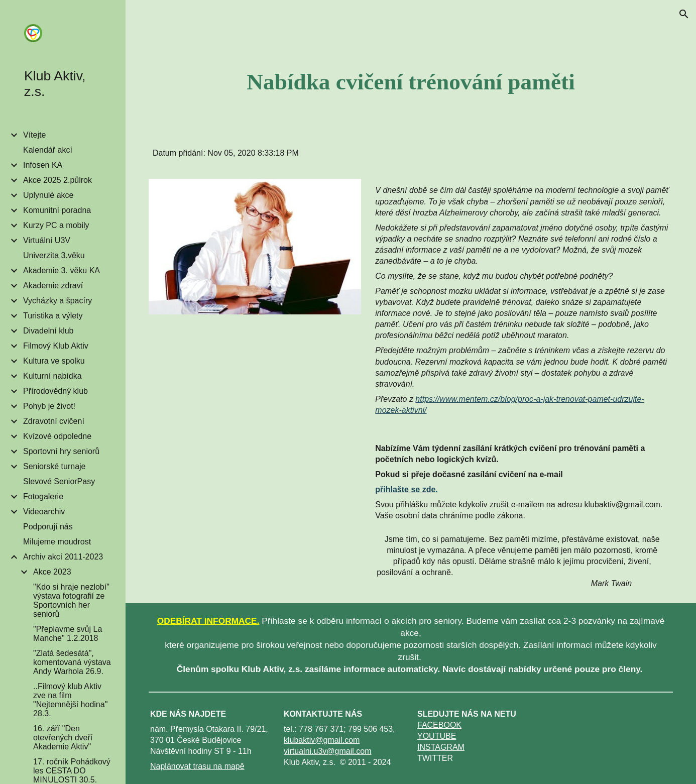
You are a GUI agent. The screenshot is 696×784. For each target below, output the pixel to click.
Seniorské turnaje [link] (54, 466)
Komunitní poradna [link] (57, 210)
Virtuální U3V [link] (47, 240)
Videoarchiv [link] (44, 512)
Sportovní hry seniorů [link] (61, 451)
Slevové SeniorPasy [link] (59, 481)
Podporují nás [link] (48, 527)
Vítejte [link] (34, 135)
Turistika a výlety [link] (53, 316)
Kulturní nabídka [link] (52, 376)
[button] (684, 14)
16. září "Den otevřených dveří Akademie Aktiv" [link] (63, 738)
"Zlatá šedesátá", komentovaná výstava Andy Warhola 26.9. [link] (72, 662)
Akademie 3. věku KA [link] (62, 270)
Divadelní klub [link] (48, 331)
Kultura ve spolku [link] (54, 361)
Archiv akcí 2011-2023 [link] (63, 557)
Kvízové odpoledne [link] (57, 436)
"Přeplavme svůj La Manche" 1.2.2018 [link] (68, 634)
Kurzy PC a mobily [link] (56, 225)
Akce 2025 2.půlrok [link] (57, 180)
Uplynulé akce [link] (48, 195)
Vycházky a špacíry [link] (57, 301)
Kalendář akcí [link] (48, 150)
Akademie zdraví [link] (53, 286)
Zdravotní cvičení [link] (54, 421)
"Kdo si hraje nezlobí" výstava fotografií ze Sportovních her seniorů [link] (71, 600)
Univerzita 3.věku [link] (54, 255)
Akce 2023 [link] (52, 572)
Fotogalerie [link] (43, 496)
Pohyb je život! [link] (49, 406)
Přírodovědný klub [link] (55, 391)
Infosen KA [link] (43, 165)
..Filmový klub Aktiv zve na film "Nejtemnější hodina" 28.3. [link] (70, 700)
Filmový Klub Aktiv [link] (56, 346)
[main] (411, 82)
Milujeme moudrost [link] (57, 542)
